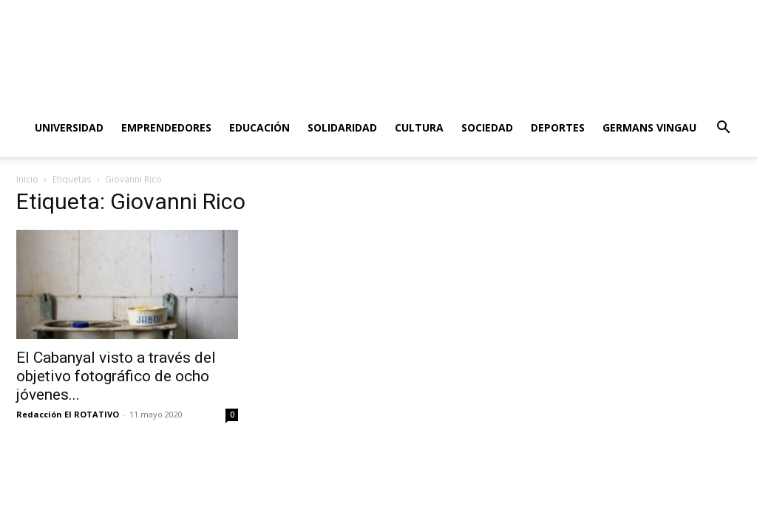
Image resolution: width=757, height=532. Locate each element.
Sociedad (487, 127)
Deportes (558, 127)
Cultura (419, 127)
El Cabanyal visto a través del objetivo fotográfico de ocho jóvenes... (116, 376)
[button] (723, 129)
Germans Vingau (649, 127)
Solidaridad (342, 127)
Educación (259, 127)
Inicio (27, 179)
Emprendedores (166, 127)
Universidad (69, 127)
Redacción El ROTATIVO (68, 414)
